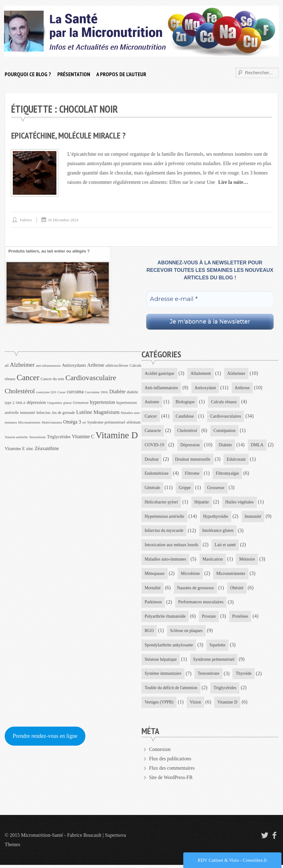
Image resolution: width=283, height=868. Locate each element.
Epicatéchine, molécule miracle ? (70, 135)
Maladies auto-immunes (166, 561)
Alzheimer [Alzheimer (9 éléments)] (22, 364)
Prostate (210, 618)
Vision (196, 705)
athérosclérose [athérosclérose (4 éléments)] (117, 365)
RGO (149, 633)
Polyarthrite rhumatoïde (165, 618)
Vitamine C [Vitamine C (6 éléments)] (83, 436)
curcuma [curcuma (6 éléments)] (75, 392)
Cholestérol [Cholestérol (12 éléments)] (20, 391)
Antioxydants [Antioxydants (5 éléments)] (74, 365)
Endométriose (157, 474)
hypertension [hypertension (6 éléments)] (102, 402)
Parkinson (153, 604)
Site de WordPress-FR (171, 780)
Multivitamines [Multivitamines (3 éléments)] (52, 422)
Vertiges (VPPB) (159, 705)
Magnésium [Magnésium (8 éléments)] (107, 412)
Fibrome (192, 474)
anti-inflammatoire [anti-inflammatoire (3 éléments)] (48, 365)
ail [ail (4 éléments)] (7, 365)
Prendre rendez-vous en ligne (46, 739)
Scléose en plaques (187, 633)
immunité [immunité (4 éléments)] (28, 412)
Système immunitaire (163, 676)
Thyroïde (245, 676)
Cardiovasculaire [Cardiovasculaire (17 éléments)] (91, 377)
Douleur (152, 460)
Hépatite (202, 503)
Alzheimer (237, 373)
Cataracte (153, 431)
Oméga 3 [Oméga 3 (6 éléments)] (72, 422)
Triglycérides (226, 691)
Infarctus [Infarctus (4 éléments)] (43, 412)
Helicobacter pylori (161, 503)
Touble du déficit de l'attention (171, 691)
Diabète (226, 445)
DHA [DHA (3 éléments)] (105, 392)
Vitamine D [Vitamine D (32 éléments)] (117, 435)
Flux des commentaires (172, 771)
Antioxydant (206, 387)
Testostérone (209, 676)
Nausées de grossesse (196, 590)
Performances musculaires (201, 604)
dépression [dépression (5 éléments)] (36, 402)
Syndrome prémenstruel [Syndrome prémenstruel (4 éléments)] (106, 422)
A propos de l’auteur (121, 74)
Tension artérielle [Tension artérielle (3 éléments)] (16, 437)
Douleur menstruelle (193, 460)
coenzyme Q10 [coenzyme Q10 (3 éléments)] (46, 392)
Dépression (191, 445)
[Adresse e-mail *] (210, 299)
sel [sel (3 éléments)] (84, 422)
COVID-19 (154, 445)
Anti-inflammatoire (162, 387)
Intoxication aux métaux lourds (172, 546)
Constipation (225, 431)
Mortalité (153, 590)
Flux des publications (170, 762)
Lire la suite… (233, 182)
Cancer (151, 417)
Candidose (185, 417)
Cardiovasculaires (226, 417)
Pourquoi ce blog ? (28, 74)
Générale (153, 489)
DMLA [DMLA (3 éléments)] (20, 402)
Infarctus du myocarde (164, 532)
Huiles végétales (240, 503)
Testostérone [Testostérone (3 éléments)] (37, 437)
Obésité (238, 590)
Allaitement (201, 373)
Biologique (185, 402)
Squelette (218, 647)
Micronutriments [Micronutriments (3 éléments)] (29, 422)
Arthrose (243, 387)
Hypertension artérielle (165, 518)
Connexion (160, 752)
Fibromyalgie (228, 474)
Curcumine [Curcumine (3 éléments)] (92, 392)
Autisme (152, 402)
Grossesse (216, 489)
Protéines (241, 618)
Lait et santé (226, 546)
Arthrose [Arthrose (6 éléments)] (96, 365)
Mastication (213, 561)
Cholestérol (188, 431)
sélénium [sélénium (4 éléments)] (133, 422)
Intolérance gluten (219, 532)
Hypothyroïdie (216, 518)
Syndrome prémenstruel (214, 662)
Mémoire (248, 561)
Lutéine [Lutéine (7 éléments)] (84, 412)
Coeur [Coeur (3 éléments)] (61, 392)
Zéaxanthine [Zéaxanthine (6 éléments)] (47, 448)
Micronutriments (232, 575)
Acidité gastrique (160, 373)
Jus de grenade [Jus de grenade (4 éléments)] (63, 412)
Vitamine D (228, 705)
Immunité (254, 518)
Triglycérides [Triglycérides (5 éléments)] (59, 436)
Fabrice (26, 220)
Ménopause (155, 575)
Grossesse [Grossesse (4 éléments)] (81, 402)
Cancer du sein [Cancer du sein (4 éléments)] (52, 379)
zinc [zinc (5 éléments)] (30, 448)
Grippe (185, 489)
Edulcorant (237, 460)
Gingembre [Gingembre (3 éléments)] (55, 402)
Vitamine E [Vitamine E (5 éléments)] (15, 448)
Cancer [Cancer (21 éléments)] (28, 377)
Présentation (74, 74)
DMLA (258, 445)
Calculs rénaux (225, 402)
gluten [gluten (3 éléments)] (67, 402)
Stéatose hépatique (161, 662)
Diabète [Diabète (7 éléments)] (118, 392)
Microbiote (191, 575)
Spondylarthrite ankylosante (169, 647)
